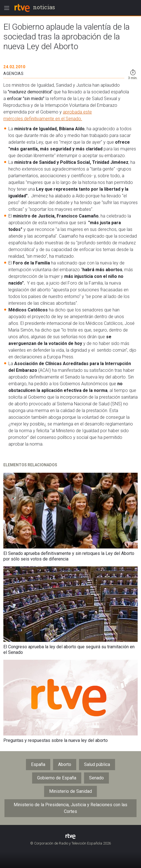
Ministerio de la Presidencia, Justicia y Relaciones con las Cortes (70, 808)
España (38, 764)
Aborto (65, 764)
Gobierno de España (57, 778)
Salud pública (97, 764)
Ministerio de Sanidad (70, 791)
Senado (96, 778)
